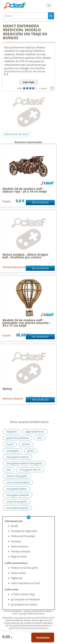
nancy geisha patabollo (18, 495)
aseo (40, 438)
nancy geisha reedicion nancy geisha (24, 463)
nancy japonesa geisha (17, 508)
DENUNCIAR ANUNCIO (17, 134)
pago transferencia (35, 432)
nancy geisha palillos (16, 489)
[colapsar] (49, 5)
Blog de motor (19, 557)
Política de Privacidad (23, 536)
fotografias (12, 432)
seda (9, 470)
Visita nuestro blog (23, 594)
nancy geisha (13, 451)
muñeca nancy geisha (17, 476)
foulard (10, 444)
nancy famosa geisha (17, 501)
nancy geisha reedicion (18, 457)
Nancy (7, 389)
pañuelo (26, 444)
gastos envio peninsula (18, 438)
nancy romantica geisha (18, 482)
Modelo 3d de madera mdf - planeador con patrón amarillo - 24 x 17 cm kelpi (27, 323)
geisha (31, 451)
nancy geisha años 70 (30, 470)
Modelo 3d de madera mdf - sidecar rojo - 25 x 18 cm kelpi (25, 190)
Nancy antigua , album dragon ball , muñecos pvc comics (25, 256)
